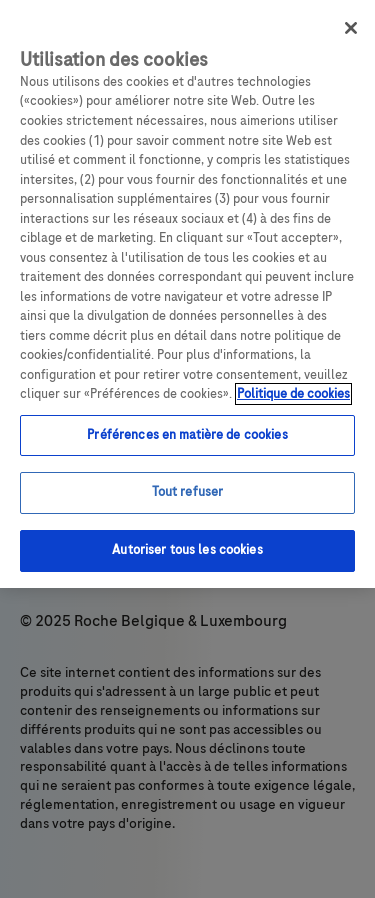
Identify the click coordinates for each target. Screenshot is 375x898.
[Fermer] (351, 28)
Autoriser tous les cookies (187, 550)
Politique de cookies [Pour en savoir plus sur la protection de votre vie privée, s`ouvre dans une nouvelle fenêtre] (293, 394)
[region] (187, 294)
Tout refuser (188, 492)
